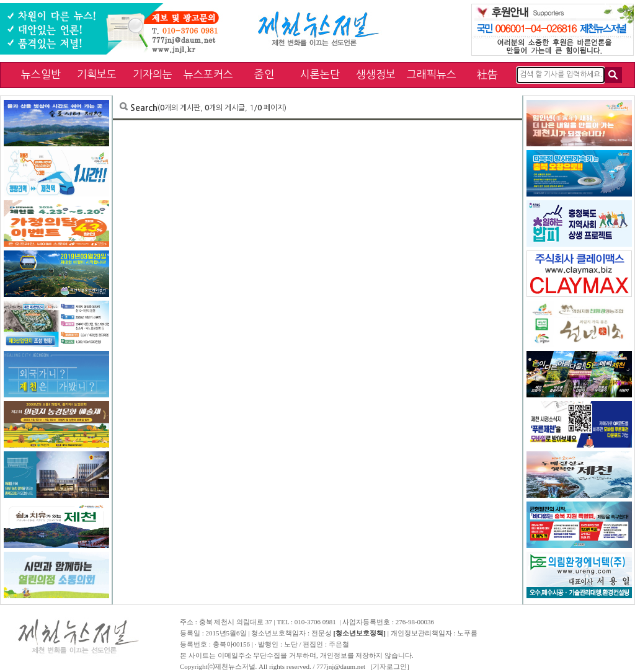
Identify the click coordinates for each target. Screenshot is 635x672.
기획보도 (97, 74)
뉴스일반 (41, 74)
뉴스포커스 (208, 74)
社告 (487, 74)
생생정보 (376, 74)
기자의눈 (153, 74)
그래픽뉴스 (432, 74)
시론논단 (320, 74)
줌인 (264, 74)
